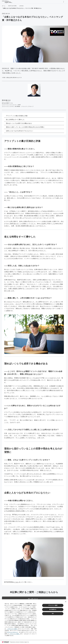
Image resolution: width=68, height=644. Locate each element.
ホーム (4, 6)
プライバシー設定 (53, 605)
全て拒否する (53, 609)
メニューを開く (65, 2)
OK (53, 614)
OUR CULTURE (12, 6)
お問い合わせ (33, 599)
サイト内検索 (62, 2)
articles (22, 6)
